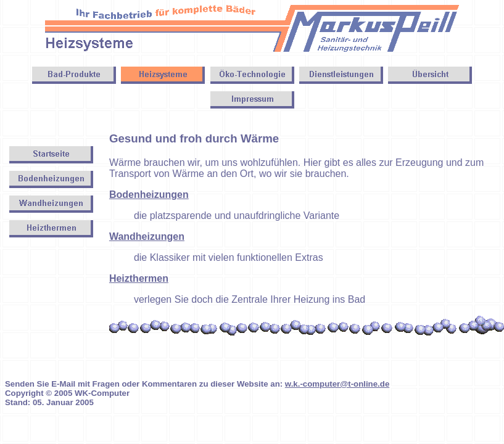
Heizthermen (139, 278)
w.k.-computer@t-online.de (337, 384)
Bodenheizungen (149, 195)
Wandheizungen (147, 236)
